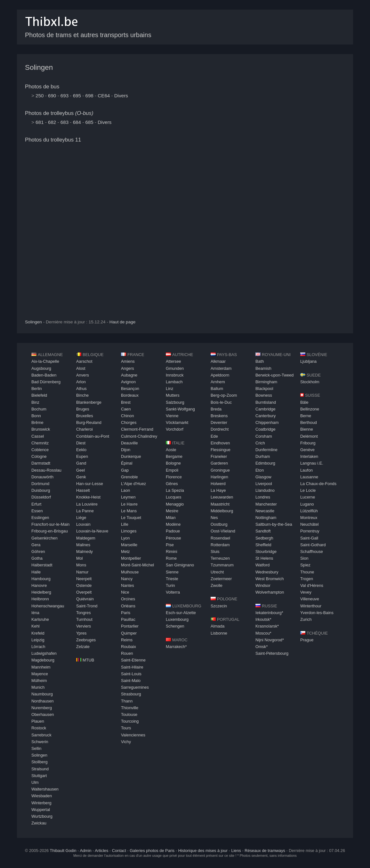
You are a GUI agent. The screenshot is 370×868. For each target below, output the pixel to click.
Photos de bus (42, 87)
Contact (119, 851)
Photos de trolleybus (59, 113)
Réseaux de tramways (265, 851)
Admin (85, 851)
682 (52, 122)
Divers (121, 96)
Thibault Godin (63, 851)
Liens (236, 851)
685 (89, 122)
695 (77, 96)
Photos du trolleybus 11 (53, 140)
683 (64, 122)
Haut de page (123, 322)
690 (52, 96)
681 (40, 122)
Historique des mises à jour (203, 851)
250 (40, 96)
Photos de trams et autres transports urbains (88, 35)
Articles (101, 851)
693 (64, 96)
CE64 (104, 96)
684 (77, 122)
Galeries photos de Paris (152, 851)
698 (89, 96)
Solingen (39, 67)
